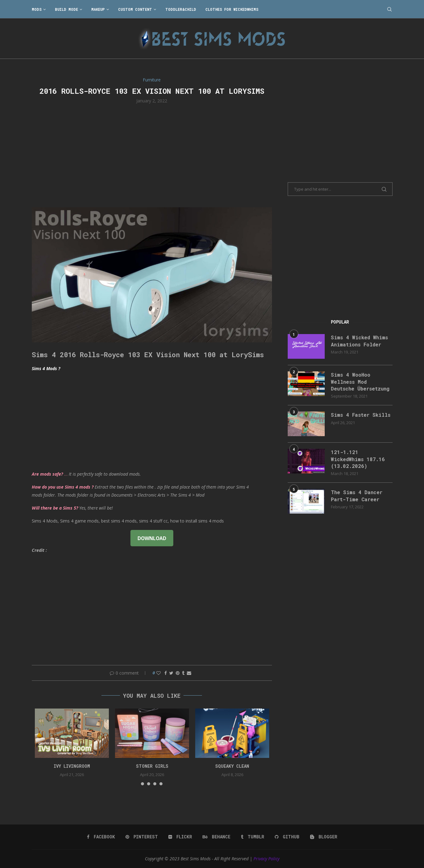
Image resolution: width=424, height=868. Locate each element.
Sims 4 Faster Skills (361, 415)
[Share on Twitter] (171, 673)
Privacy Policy (266, 859)
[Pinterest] (142, 837)
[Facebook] (101, 837)
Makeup (98, 9)
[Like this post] (158, 673)
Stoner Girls (152, 766)
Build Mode (66, 9)
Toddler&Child (181, 9)
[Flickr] (180, 837)
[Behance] (216, 837)
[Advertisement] (152, 155)
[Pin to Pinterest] (178, 673)
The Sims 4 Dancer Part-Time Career (357, 496)
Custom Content (135, 9)
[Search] (389, 9)
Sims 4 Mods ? (46, 368)
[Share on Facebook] (166, 673)
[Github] (287, 837)
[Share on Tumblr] (183, 673)
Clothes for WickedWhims (232, 9)
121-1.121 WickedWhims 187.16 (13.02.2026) (358, 459)
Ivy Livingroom (72, 766)
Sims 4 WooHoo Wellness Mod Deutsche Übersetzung (360, 382)
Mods (37, 9)
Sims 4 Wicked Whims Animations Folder (359, 341)
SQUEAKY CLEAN (232, 766)
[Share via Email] (189, 673)
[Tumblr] (253, 837)
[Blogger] (324, 837)
